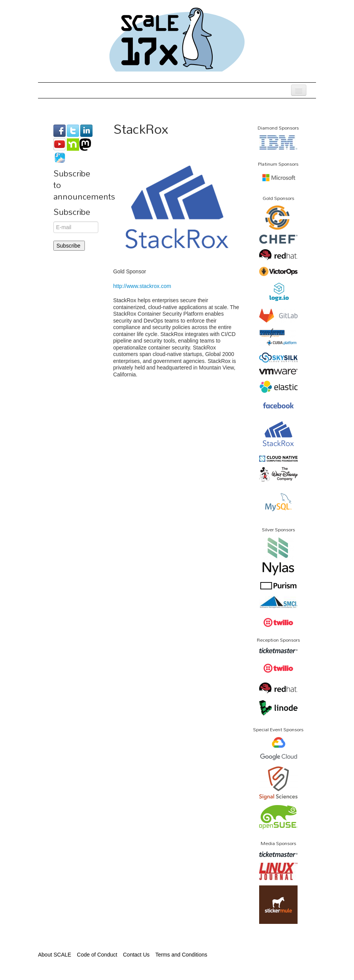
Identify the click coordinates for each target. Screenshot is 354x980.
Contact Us (136, 955)
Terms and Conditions (181, 955)
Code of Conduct (97, 955)
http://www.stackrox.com (142, 286)
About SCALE (55, 955)
